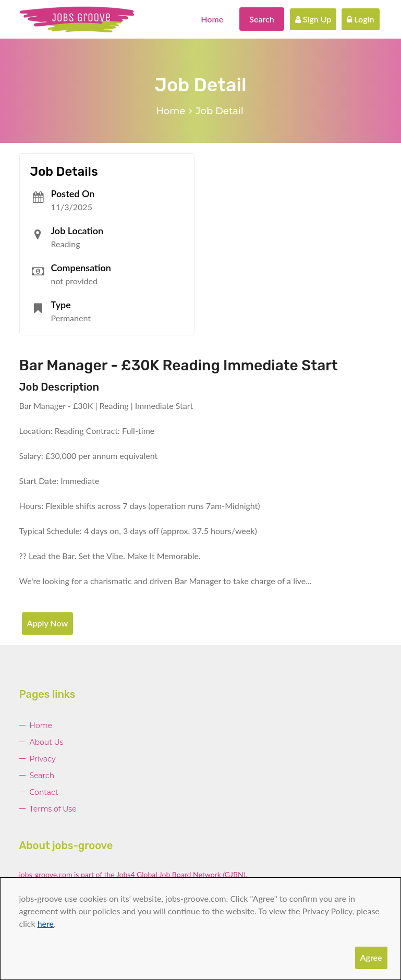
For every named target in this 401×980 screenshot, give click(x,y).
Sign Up (313, 19)
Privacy (43, 759)
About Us (47, 742)
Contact (44, 792)
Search (262, 19)
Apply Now (48, 623)
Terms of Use (53, 809)
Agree (371, 957)
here (46, 923)
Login (360, 19)
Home (212, 19)
